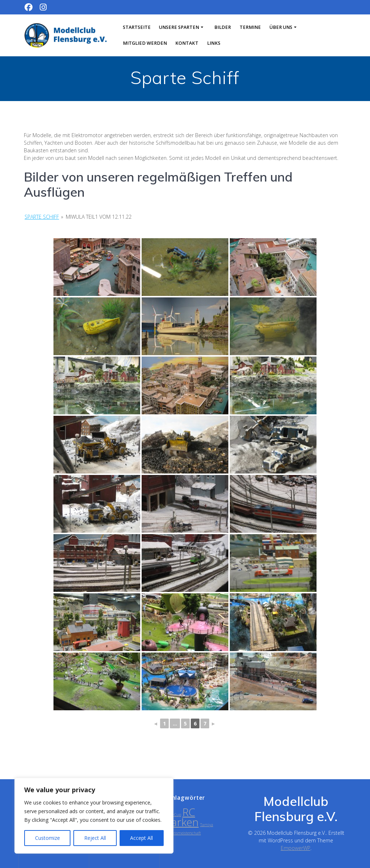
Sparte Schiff (42, 217)
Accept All (141, 838)
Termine (250, 27)
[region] (94, 816)
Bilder (223, 27)
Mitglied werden (145, 43)
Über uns (281, 27)
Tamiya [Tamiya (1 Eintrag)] (207, 825)
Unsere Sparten (179, 27)
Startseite (137, 27)
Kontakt (187, 43)
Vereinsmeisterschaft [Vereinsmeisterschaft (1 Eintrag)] (183, 833)
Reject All (95, 838)
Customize (48, 838)
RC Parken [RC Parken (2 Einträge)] (182, 817)
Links (214, 43)
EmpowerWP (296, 848)
